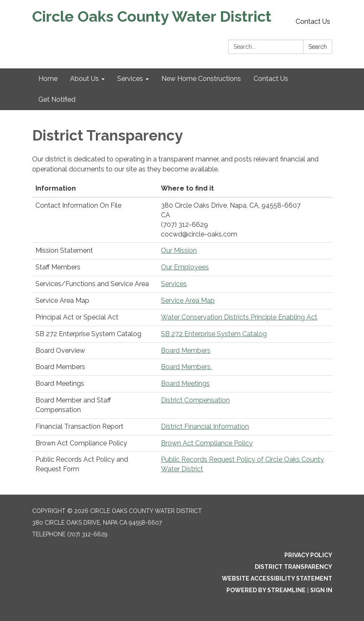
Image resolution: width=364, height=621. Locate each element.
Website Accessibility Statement (277, 578)
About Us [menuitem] (84, 79)
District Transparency (294, 567)
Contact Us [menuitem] (271, 79)
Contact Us (313, 21)
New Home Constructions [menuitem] (201, 79)
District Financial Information (205, 426)
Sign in (321, 590)
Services (174, 284)
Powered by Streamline (266, 590)
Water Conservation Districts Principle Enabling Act (239, 317)
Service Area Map (188, 300)
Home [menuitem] (48, 79)
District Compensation (195, 400)
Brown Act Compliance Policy (207, 443)
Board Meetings (185, 383)
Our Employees (185, 267)
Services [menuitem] (130, 79)
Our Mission (179, 250)
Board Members (186, 351)
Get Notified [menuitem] (57, 99)
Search (318, 47)
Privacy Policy (308, 555)
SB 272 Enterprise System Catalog (214, 334)
